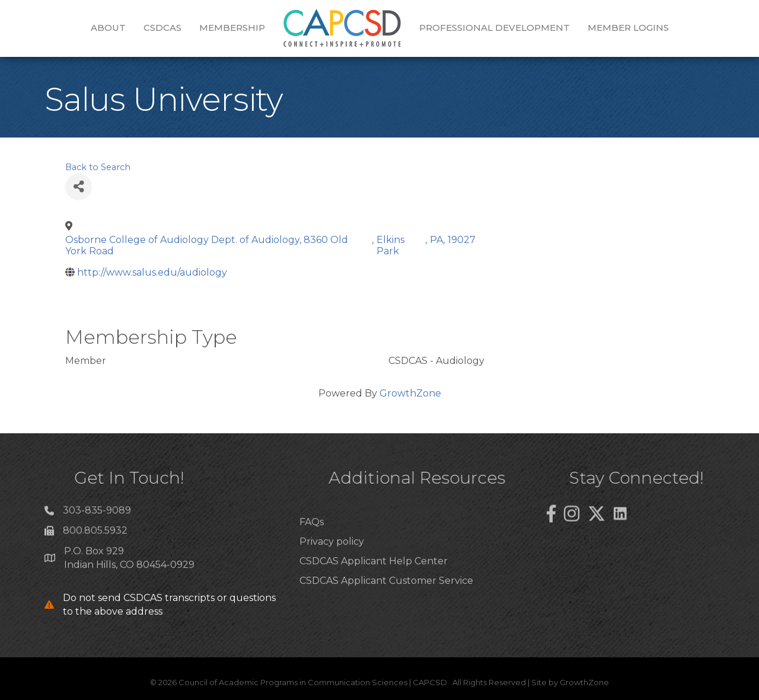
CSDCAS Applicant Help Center (374, 581)
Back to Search (98, 167)
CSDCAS (162, 28)
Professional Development (495, 28)
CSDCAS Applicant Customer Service (386, 601)
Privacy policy (332, 562)
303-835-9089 (97, 514)
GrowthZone (410, 393)
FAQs (312, 542)
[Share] (79, 187)
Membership (232, 28)
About (108, 28)
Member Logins (628, 28)
